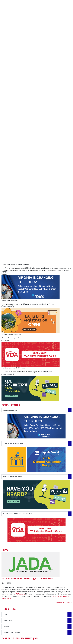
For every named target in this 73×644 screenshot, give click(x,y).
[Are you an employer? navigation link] (36, 410)
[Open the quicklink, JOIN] (36, 614)
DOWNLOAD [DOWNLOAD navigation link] (6, 341)
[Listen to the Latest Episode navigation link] (36, 477)
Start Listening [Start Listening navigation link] (8, 374)
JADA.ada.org (20, 594)
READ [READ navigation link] (4, 273)
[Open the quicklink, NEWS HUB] (36, 621)
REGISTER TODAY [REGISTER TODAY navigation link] (8, 307)
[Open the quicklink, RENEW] (36, 627)
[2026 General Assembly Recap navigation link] (36, 443)
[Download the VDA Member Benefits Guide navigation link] (36, 514)
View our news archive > (63, 603)
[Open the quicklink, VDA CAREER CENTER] (36, 633)
